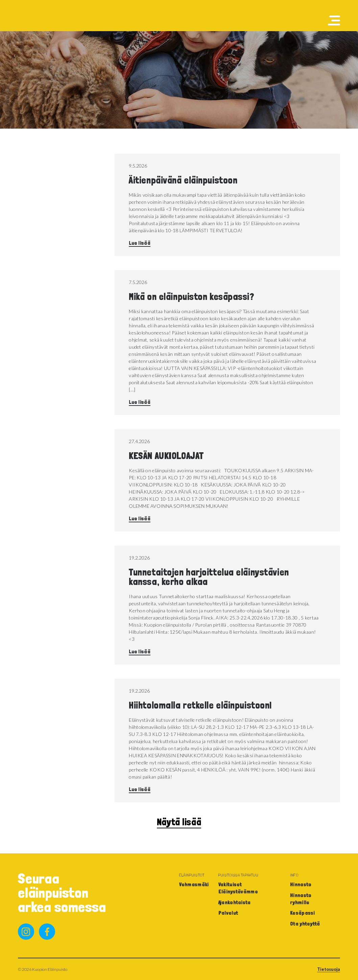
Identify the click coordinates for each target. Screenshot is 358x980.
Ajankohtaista (235, 902)
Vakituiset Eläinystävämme (238, 888)
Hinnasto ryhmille (301, 899)
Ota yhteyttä (305, 924)
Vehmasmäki (194, 884)
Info (294, 875)
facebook (47, 932)
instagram (26, 932)
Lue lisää (140, 243)
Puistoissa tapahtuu (238, 875)
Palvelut (228, 913)
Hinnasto (301, 884)
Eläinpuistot (192, 875)
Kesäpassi (303, 913)
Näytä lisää (179, 822)
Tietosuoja (329, 969)
